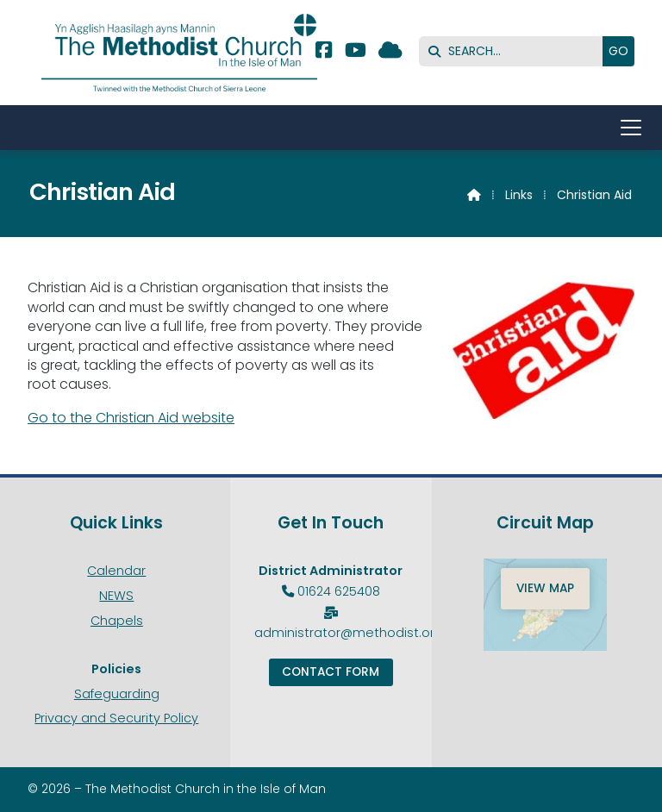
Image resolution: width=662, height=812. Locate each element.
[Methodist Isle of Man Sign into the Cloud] (390, 52)
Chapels (117, 621)
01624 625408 (339, 591)
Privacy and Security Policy (116, 718)
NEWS (116, 596)
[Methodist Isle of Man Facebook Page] (324, 52)
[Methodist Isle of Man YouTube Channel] (356, 52)
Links (519, 195)
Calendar (116, 571)
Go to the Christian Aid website (131, 418)
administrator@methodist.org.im (358, 633)
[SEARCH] (515, 51)
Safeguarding (117, 694)
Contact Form (331, 672)
